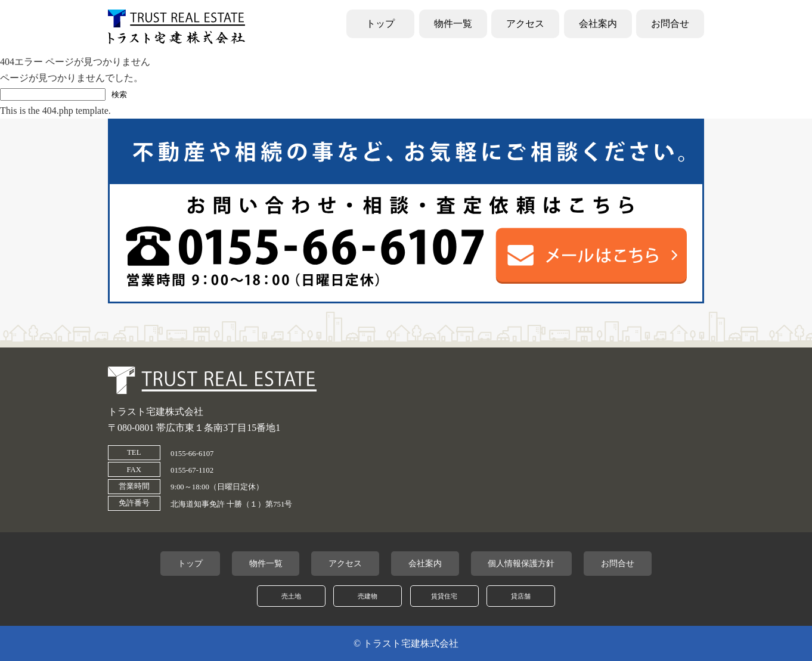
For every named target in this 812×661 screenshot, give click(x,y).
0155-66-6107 (192, 454)
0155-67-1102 (192, 470)
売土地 (291, 596)
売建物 (368, 596)
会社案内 (598, 24)
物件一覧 (453, 24)
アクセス (525, 24)
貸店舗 (521, 596)
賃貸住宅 (444, 596)
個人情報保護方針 (521, 563)
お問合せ (670, 24)
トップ (380, 24)
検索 (119, 94)
